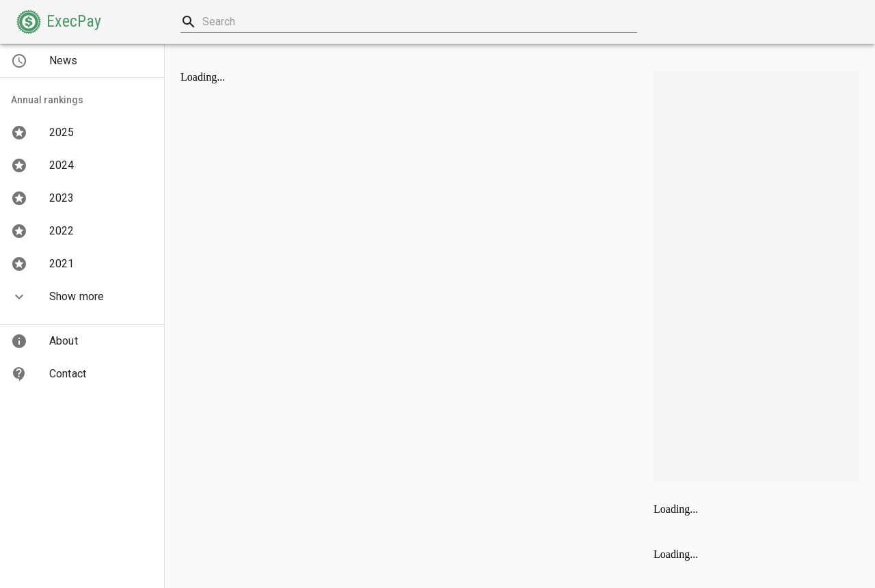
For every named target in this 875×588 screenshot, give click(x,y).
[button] (59, 22)
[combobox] (409, 22)
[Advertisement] (756, 276)
